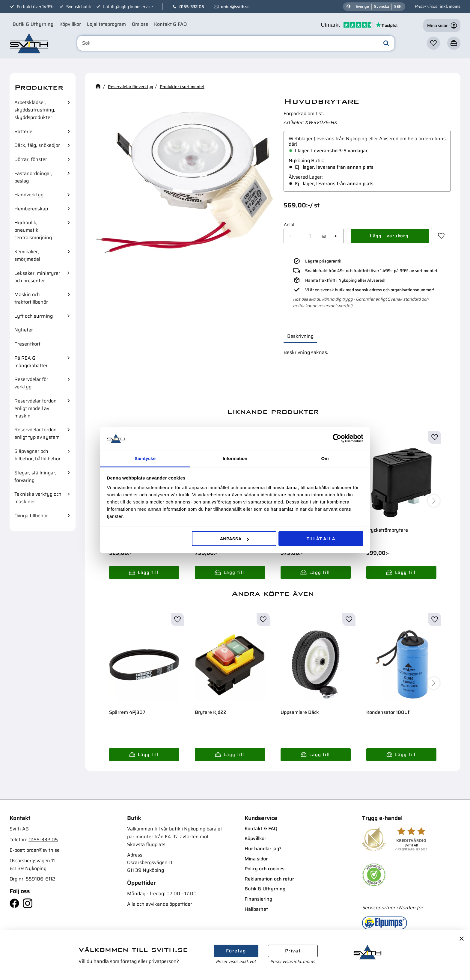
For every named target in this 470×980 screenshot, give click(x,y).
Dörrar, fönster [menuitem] (31, 159)
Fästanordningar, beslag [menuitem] (33, 177)
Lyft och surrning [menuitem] (34, 316)
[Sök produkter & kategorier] (236, 43)
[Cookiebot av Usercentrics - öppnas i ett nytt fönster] (337, 438)
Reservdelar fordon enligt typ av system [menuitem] (37, 433)
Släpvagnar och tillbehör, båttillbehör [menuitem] (37, 455)
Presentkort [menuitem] (27, 344)
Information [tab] (235, 458)
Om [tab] (325, 458)
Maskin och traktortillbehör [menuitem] (31, 298)
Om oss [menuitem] (140, 24)
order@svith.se (235, 7)
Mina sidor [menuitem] (256, 859)
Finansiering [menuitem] (258, 899)
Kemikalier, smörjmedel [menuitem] (27, 255)
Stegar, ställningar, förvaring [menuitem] (35, 477)
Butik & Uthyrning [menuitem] (33, 24)
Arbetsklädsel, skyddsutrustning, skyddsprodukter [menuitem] (35, 110)
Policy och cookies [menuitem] (265, 869)
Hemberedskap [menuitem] (31, 209)
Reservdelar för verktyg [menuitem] (31, 383)
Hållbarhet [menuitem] (256, 909)
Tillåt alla (321, 539)
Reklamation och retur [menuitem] (269, 879)
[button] (433, 43)
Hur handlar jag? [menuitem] (263, 849)
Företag (236, 951)
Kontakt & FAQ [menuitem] (170, 24)
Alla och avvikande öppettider (160, 904)
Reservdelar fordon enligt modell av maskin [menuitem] (36, 408)
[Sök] (386, 43)
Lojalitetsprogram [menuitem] (106, 24)
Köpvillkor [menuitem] (70, 24)
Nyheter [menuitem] (24, 330)
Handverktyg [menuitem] (29, 195)
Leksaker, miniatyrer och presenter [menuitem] (37, 277)
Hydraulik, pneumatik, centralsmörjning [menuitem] (33, 230)
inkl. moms (450, 6)
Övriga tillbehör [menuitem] (31, 516)
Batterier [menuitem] (24, 131)
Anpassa (234, 539)
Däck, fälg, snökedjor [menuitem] (37, 145)
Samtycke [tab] (145, 458)
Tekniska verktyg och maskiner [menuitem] (38, 498)
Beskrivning (300, 336)
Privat (293, 951)
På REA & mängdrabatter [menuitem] (31, 362)
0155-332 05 (192, 7)
